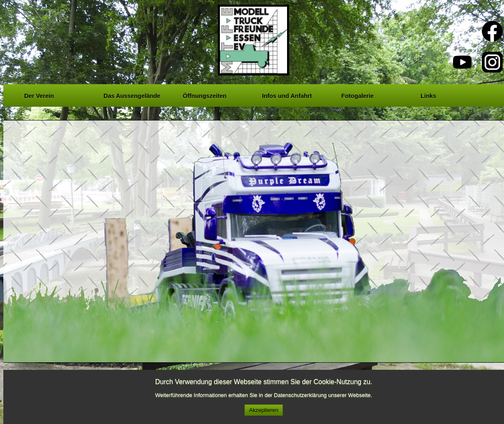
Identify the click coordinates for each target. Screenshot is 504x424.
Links (428, 95)
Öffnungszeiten (205, 95)
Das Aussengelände (132, 95)
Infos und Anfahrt (287, 95)
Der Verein (39, 95)
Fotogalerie (358, 95)
